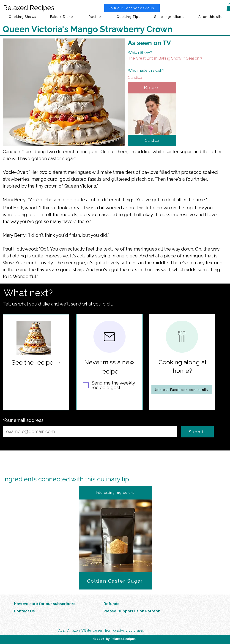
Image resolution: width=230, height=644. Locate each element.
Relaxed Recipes (29, 8)
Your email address (23, 420)
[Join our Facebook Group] (132, 8)
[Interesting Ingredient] (115, 493)
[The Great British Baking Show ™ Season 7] (172, 58)
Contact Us (24, 611)
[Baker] (152, 88)
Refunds (111, 604)
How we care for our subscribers (45, 604)
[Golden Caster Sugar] (115, 581)
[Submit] (197, 432)
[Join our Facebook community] (182, 390)
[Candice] (160, 77)
